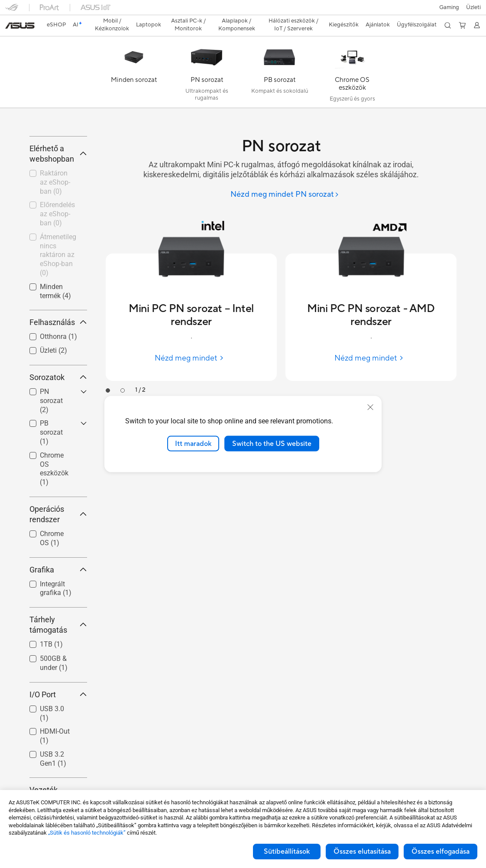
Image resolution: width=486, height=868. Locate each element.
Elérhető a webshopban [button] (58, 202)
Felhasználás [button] (58, 371)
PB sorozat (51, 481)
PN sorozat (51, 449)
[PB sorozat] (279, 59)
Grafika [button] (58, 618)
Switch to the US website (272, 443)
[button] (12, 10)
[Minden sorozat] (134, 59)
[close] (370, 407)
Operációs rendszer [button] (58, 562)
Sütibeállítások (287, 852)
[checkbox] (55, 449)
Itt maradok (193, 443)
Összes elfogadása (441, 852)
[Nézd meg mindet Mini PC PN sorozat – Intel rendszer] (191, 343)
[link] (243, 11)
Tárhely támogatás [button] (58, 673)
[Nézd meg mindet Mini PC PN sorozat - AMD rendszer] (371, 343)
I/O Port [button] (58, 743)
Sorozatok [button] (58, 425)
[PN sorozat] (207, 59)
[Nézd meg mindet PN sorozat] (285, 180)
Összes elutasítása (362, 852)
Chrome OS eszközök (54, 517)
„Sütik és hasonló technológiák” (87, 833)
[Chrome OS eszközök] (352, 59)
